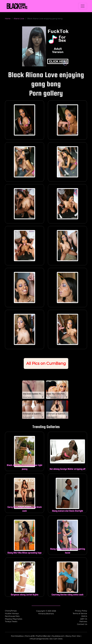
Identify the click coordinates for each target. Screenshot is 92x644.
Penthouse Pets (12, 616)
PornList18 (30, 636)
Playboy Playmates (14, 619)
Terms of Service (80, 613)
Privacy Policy (81, 611)
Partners (83, 621)
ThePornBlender (43, 636)
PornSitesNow (17, 636)
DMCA (84, 616)
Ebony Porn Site (73, 636)
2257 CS (84, 619)
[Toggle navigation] (83, 6)
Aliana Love (19, 19)
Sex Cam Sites (56, 639)
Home (8, 19)
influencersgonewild (39, 639)
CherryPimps (11, 611)
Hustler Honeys (12, 613)
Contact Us (82, 624)
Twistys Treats (11, 621)
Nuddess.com (58, 636)
